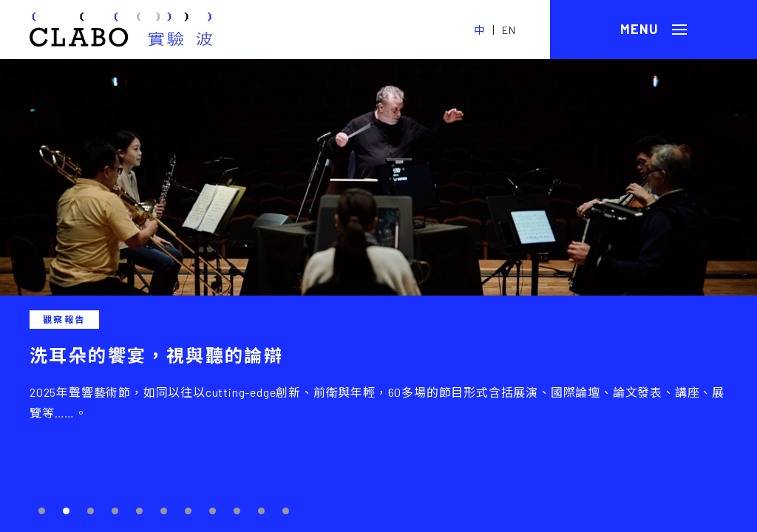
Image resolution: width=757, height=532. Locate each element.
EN (509, 30)
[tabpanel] (378, 296)
